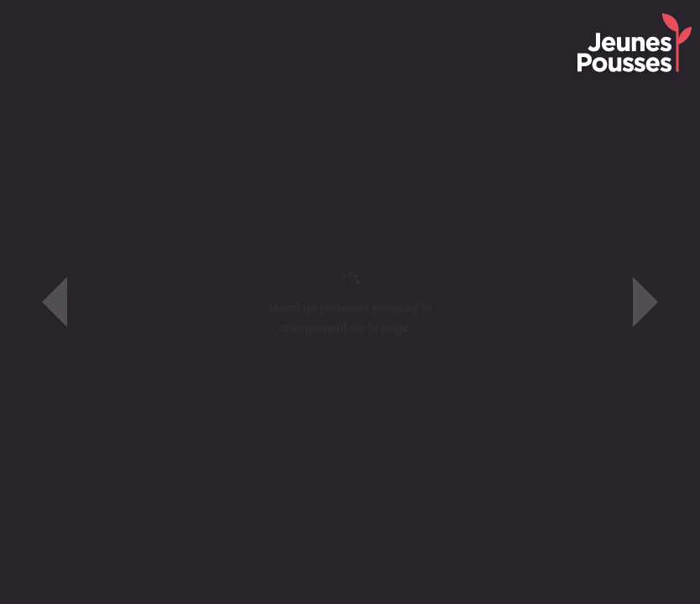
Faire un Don (564, 13)
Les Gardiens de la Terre (456, 13)
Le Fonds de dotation (221, 13)
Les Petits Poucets (334, 13)
